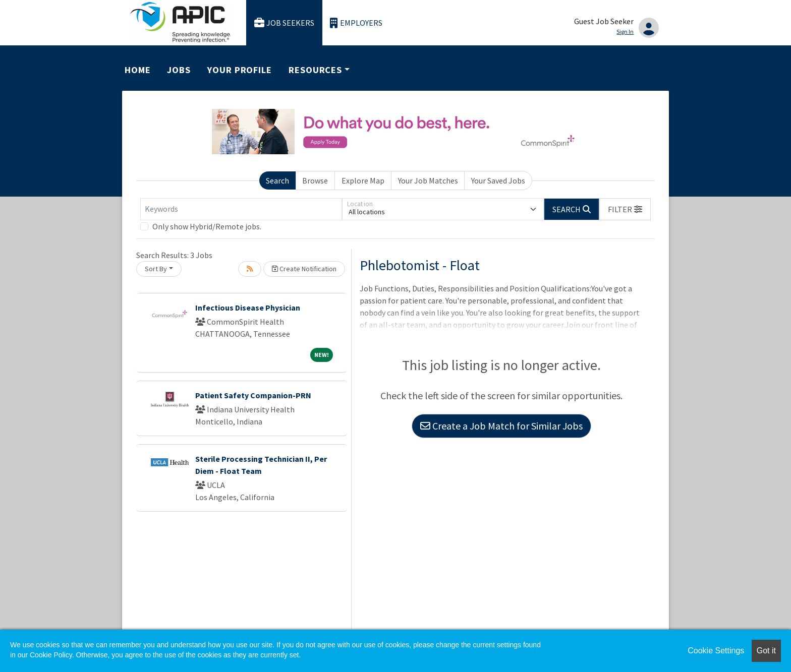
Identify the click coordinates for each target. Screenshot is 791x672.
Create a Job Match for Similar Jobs (501, 426)
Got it (766, 651)
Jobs (179, 70)
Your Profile (240, 70)
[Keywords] (241, 209)
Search (277, 180)
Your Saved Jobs (498, 180)
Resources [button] (315, 70)
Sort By (156, 269)
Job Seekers (285, 23)
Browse (315, 180)
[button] (625, 209)
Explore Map (363, 180)
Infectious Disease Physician (248, 308)
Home (138, 70)
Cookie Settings (716, 651)
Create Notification (304, 269)
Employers (356, 23)
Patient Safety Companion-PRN (253, 395)
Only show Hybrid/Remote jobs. (207, 226)
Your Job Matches (428, 180)
